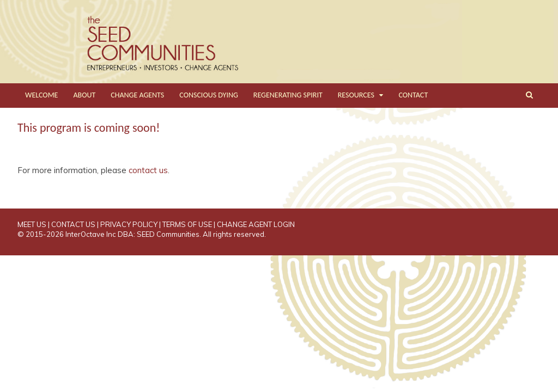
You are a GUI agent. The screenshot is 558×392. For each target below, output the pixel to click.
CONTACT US (73, 224)
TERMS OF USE (187, 224)
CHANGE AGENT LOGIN (256, 224)
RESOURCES (356, 95)
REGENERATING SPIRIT (288, 95)
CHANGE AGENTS (137, 95)
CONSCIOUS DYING (209, 95)
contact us (148, 170)
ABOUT (84, 95)
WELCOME (41, 95)
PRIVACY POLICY (129, 224)
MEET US (32, 224)
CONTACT (413, 95)
